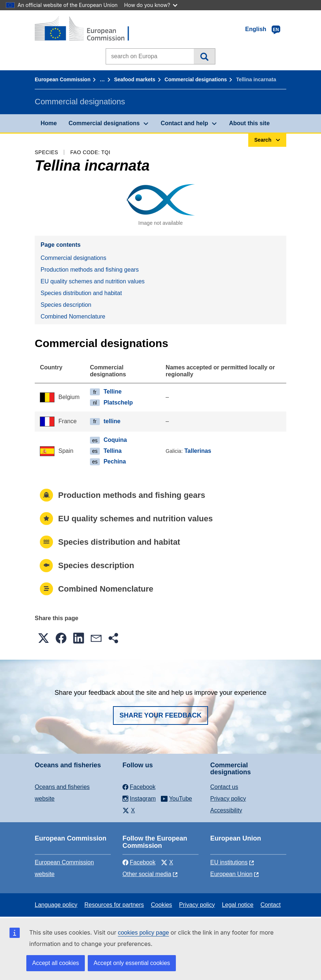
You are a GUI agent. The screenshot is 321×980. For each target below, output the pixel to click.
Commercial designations (196, 79)
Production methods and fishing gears (90, 270)
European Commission (63, 79)
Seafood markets (135, 79)
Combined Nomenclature (73, 316)
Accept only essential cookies (132, 963)
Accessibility (226, 810)
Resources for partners (114, 905)
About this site (249, 123)
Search (204, 56)
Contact (270, 905)
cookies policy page (143, 933)
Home (49, 123)
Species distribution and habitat (81, 293)
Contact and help (184, 123)
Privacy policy (228, 799)
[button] (44, 638)
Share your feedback (161, 715)
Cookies (162, 905)
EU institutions (229, 862)
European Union (231, 874)
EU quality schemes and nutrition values (93, 281)
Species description (66, 305)
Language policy (56, 905)
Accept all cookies (56, 963)
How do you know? (151, 5)
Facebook (139, 862)
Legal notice (238, 905)
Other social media (147, 874)
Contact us (224, 787)
